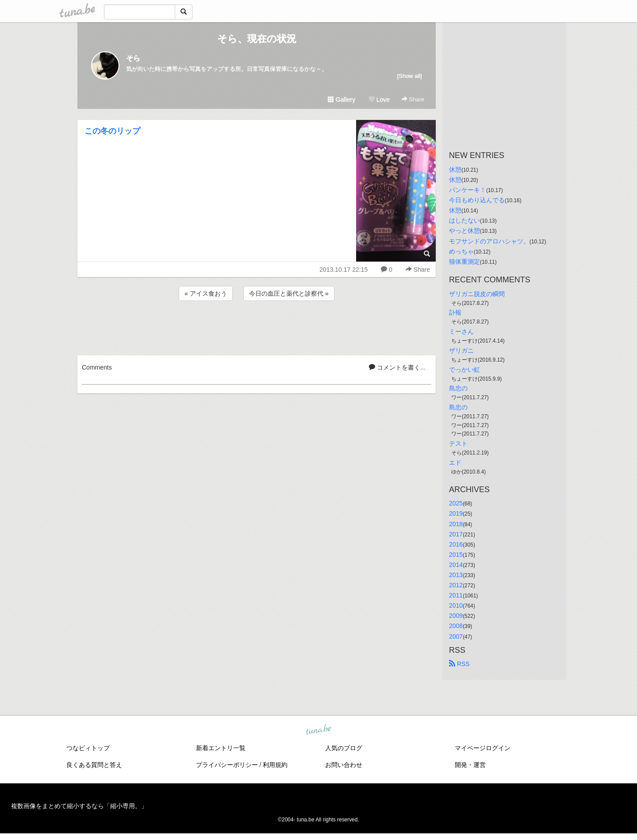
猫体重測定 (464, 262)
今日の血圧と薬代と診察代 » (289, 293)
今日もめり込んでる (477, 200)
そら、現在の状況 (257, 39)
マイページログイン (483, 748)
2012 (456, 585)
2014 (456, 565)
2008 (456, 626)
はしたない (464, 220)
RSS (459, 664)
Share (413, 99)
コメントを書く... (397, 367)
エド (455, 462)
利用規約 (275, 765)
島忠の (458, 388)
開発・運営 (470, 765)
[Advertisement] (257, 327)
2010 (456, 605)
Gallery (342, 100)
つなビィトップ (88, 748)
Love (379, 100)
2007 (456, 636)
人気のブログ (344, 748)
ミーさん (461, 331)
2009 (456, 616)
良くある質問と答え (94, 765)
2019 (456, 513)
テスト (458, 443)
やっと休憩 (464, 231)
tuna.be (318, 730)
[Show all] (410, 76)
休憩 (455, 170)
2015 (456, 555)
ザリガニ (461, 351)
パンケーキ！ (468, 190)
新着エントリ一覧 (221, 748)
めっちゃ (461, 251)
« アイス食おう (206, 293)
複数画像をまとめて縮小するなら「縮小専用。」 (79, 806)
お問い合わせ (344, 765)
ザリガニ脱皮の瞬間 (477, 294)
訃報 (455, 312)
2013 (456, 575)
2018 (456, 524)
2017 (456, 534)
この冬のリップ (112, 131)
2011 (456, 595)
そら (133, 58)
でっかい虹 (464, 370)
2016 (456, 544)
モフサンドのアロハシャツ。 (489, 241)
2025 (456, 503)
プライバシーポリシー (227, 765)
